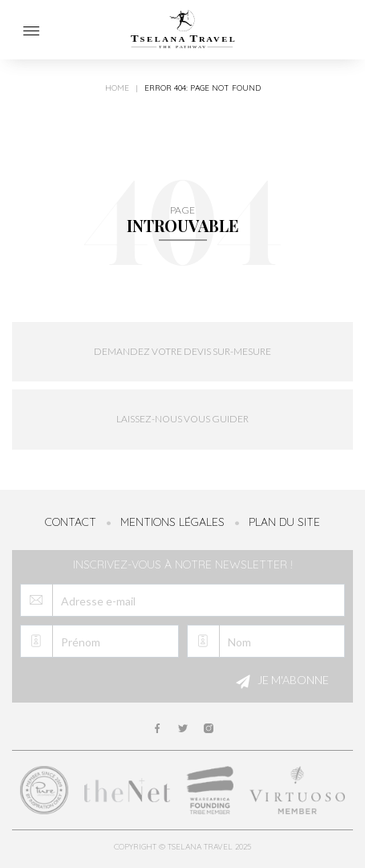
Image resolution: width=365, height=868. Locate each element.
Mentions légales (172, 522)
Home (117, 88)
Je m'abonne (280, 682)
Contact (71, 522)
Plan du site (284, 522)
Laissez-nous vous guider (182, 419)
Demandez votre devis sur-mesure (182, 351)
